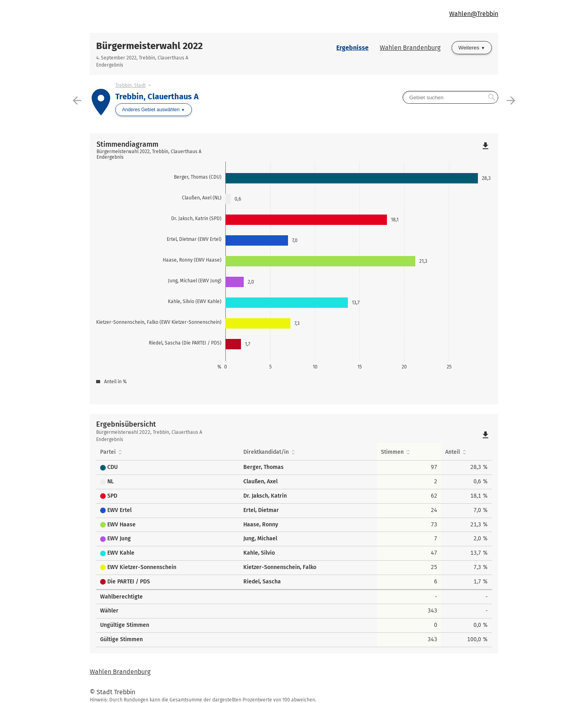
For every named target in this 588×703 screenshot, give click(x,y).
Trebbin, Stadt (130, 85)
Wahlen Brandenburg (410, 48)
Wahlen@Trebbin (474, 14)
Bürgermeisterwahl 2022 (149, 46)
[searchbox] (450, 97)
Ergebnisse (352, 48)
